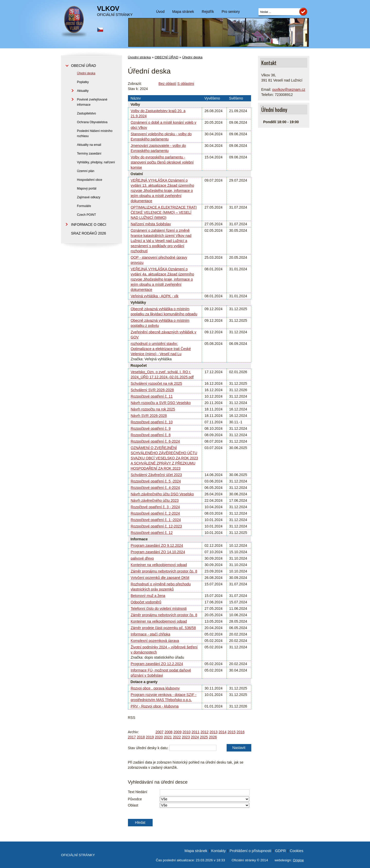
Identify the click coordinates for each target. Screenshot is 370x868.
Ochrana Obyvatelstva (92, 122)
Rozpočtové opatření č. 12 (152, 533)
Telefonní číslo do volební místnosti (159, 609)
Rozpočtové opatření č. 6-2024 (155, 441)
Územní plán (86, 171)
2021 (168, 737)
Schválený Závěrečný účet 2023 (156, 475)
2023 (186, 737)
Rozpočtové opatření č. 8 (151, 435)
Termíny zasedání (89, 154)
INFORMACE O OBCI (89, 225)
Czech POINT (87, 215)
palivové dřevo (142, 558)
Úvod (160, 12)
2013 (213, 732)
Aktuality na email (89, 145)
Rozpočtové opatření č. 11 (152, 396)
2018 (141, 737)
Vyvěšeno (212, 98)
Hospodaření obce (90, 180)
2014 (223, 732)
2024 (195, 737)
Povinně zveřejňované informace (92, 102)
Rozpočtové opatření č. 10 (152, 422)
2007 (159, 732)
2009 (177, 732)
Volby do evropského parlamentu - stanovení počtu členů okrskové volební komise (162, 162)
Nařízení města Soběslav (151, 224)
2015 (232, 732)
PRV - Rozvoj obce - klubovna (155, 706)
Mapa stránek (183, 12)
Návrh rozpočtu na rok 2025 (153, 409)
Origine (298, 860)
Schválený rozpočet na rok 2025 (156, 383)
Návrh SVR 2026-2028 (149, 416)
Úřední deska (192, 57)
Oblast (133, 805)
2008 (168, 732)
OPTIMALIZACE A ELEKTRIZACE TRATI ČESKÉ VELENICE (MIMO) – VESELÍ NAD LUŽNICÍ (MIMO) (164, 212)
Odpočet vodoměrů (146, 602)
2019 (150, 737)
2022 (177, 737)
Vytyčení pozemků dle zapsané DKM (160, 578)
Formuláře (84, 206)
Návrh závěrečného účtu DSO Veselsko (162, 494)
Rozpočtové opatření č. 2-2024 (155, 513)
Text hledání (138, 792)
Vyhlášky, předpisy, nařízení (96, 162)
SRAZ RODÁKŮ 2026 (89, 233)
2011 (195, 732)
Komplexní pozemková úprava (155, 641)
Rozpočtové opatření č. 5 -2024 (156, 481)
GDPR (280, 851)
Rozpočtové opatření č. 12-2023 (156, 526)
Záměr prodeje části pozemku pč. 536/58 (163, 628)
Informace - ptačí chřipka (151, 634)
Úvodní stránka (139, 57)
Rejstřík (208, 12)
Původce (135, 799)
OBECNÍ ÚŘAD (166, 57)
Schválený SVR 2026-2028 (152, 390)
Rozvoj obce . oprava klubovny (155, 688)
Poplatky (83, 82)
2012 (204, 732)
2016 (241, 732)
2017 (132, 737)
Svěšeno (236, 98)
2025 (204, 737)
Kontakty (219, 851)
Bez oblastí (167, 84)
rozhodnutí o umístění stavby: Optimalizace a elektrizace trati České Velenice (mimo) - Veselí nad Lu (161, 349)
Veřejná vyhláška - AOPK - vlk (155, 296)
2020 (159, 737)
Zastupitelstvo (87, 113)
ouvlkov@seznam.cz (289, 90)
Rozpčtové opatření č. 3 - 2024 (155, 507)
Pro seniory (231, 12)
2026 (213, 737)
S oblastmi (186, 84)
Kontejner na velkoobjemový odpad (159, 565)
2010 (186, 732)
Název (136, 98)
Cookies (297, 851)
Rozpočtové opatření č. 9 (151, 428)
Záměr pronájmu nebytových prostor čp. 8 (164, 571)
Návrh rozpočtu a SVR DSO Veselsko (161, 403)
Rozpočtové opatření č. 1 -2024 (156, 520)
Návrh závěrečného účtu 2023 (155, 500)
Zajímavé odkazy (89, 197)
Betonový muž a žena (148, 596)
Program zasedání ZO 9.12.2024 (157, 545)
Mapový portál (87, 189)
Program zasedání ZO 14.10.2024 (158, 552)
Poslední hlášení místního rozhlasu (95, 133)
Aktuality (83, 91)
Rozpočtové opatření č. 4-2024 (155, 488)
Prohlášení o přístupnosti (251, 851)
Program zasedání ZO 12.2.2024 (157, 664)
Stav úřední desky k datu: (148, 748)
